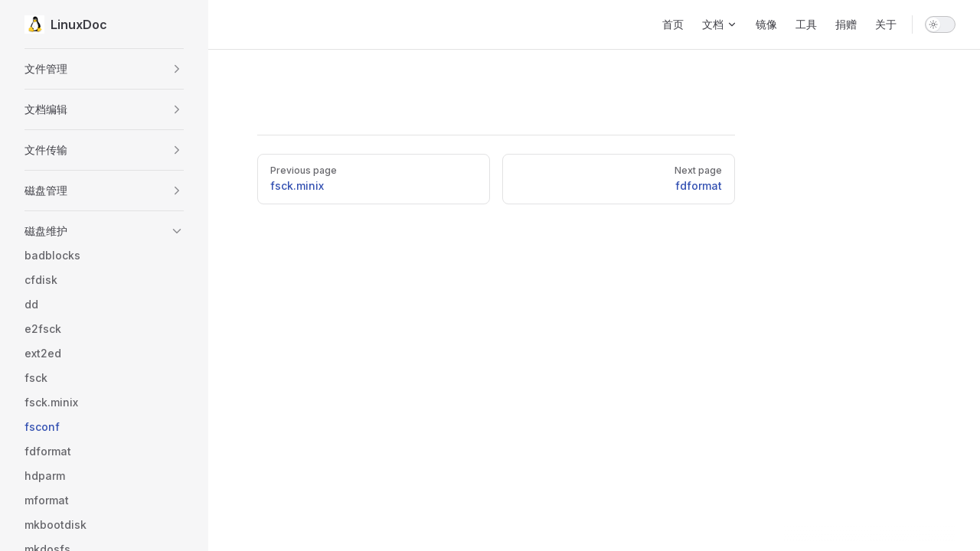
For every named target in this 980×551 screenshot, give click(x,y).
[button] (104, 69)
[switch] (940, 24)
